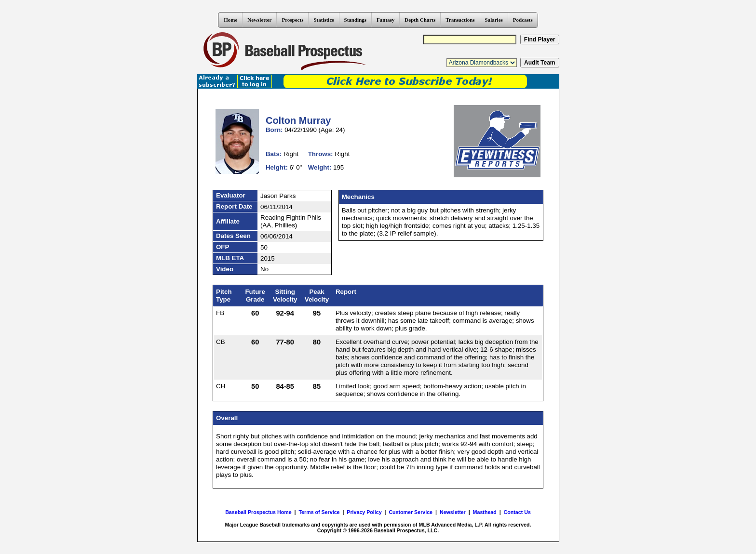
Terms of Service (319, 512)
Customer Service (411, 512)
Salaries (494, 20)
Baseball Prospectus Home (258, 512)
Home (230, 20)
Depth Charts (420, 20)
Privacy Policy (364, 512)
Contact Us (517, 512)
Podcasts (523, 20)
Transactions (460, 20)
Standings (355, 20)
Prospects (292, 20)
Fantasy (385, 20)
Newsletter (259, 20)
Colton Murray (298, 120)
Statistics (324, 20)
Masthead (485, 512)
